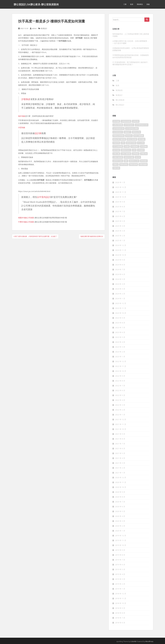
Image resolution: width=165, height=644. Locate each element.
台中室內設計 (44, 197)
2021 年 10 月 (121, 429)
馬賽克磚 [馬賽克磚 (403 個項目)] (116, 168)
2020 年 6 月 (120, 507)
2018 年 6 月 (120, 623)
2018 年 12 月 (121, 594)
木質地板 (22, 127)
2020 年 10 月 (121, 487)
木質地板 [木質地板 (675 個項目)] (144, 146)
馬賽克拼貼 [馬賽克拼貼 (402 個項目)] (124, 164)
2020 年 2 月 (120, 526)
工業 (125, 4)
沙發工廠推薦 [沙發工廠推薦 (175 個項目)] (126, 154)
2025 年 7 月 (120, 211)
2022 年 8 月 (120, 381)
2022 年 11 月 (121, 366)
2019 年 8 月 (120, 555)
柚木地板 (22, 116)
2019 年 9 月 (120, 550)
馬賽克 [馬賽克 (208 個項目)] (116, 164)
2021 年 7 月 (120, 444)
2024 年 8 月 (120, 265)
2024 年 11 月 (121, 250)
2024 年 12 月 (121, 245)
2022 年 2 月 (120, 410)
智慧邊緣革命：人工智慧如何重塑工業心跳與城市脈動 (131, 35)
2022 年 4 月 (120, 400)
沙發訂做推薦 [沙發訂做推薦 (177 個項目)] (118, 157)
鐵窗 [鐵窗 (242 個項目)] (126, 161)
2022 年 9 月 (120, 376)
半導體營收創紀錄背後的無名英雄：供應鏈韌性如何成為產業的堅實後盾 (131, 56)
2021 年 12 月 (121, 419)
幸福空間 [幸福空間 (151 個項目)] (116, 143)
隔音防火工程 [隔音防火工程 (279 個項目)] (134, 161)
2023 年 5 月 (120, 337)
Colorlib (133, 641)
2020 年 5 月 (120, 511)
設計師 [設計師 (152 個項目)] (138, 157)
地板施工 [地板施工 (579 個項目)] (127, 132)
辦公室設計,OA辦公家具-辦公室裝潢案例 (36, 4)
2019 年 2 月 (120, 584)
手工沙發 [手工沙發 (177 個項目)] (141, 143)
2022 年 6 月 (120, 390)
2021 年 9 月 (120, 434)
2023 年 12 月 (121, 303)
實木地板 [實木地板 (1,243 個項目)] (142, 139)
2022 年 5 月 (120, 395)
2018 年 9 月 (120, 608)
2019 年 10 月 (121, 545)
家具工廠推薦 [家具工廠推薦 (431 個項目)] (139, 136)
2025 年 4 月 (120, 226)
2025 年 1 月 (120, 240)
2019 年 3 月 (120, 579)
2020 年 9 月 (120, 492)
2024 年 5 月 (120, 279)
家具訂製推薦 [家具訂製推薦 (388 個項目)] (132, 139)
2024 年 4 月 (120, 284)
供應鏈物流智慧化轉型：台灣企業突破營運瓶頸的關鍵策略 (131, 49)
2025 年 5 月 (120, 221)
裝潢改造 (119, 90)
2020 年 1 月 (120, 531)
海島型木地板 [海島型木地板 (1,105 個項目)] (129, 157)
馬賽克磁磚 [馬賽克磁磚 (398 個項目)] (143, 164)
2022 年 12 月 (121, 361)
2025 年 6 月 (120, 216)
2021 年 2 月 (120, 468)
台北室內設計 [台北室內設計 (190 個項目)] (118, 132)
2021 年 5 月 (120, 453)
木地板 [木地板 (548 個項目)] (127, 146)
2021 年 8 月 (120, 439)
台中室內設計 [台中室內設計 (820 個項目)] (129, 125)
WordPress (149, 641)
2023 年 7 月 (120, 328)
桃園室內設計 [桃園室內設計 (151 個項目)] (126, 150)
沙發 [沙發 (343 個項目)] (134, 150)
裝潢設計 (44, 28)
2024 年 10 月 (121, 255)
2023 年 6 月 (120, 332)
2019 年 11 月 (121, 540)
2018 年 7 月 (120, 618)
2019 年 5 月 (120, 569)
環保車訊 (140, 4)
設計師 (38, 133)
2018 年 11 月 (121, 598)
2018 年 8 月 (120, 613)
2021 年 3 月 (120, 463)
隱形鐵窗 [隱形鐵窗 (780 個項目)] (144, 161)
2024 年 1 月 (120, 298)
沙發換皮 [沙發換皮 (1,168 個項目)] (136, 154)
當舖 (148, 4)
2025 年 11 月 (121, 192)
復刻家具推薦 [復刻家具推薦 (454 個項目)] (131, 143)
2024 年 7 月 (120, 269)
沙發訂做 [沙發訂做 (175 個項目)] (144, 154)
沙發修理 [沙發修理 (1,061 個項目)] (141, 150)
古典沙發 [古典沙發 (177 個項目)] (136, 121)
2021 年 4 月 (120, 458)
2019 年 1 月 (120, 589)
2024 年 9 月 (120, 260)
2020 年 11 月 (121, 482)
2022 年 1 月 (120, 415)
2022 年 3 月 (120, 405)
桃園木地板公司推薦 (26, 218)
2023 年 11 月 (121, 308)
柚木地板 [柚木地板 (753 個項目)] (116, 150)
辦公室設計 (120, 105)
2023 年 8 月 (120, 323)
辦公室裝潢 (120, 100)
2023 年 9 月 (120, 318)
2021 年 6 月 (120, 448)
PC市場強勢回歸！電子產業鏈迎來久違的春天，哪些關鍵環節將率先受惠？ (131, 63)
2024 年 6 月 (120, 274)
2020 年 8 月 (120, 497)
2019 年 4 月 (120, 574)
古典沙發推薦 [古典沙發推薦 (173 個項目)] (118, 125)
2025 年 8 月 (120, 207)
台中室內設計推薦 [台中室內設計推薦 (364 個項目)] (132, 128)
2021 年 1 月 (120, 473)
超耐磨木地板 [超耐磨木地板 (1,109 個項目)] (118, 161)
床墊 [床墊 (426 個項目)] (123, 143)
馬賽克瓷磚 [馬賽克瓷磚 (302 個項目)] (133, 164)
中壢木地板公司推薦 (26, 222)
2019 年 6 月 (120, 565)
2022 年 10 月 (121, 371)
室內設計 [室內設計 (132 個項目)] (129, 136)
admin (34, 28)
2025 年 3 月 (120, 231)
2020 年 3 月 (120, 521)
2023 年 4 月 (120, 342)
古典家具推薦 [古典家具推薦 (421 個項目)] (126, 121)
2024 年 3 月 (120, 289)
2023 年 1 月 (120, 357)
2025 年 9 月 (120, 202)
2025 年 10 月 (121, 197)
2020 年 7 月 (120, 502)
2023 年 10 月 (121, 313)
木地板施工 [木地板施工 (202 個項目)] (135, 146)
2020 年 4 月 (120, 516)
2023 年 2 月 (120, 352)
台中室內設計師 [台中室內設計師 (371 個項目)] (119, 128)
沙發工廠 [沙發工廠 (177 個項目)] (116, 154)
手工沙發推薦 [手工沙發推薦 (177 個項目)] (118, 146)
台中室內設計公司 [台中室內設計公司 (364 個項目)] (142, 125)
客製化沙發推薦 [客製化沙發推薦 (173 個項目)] (119, 136)
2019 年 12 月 (121, 536)
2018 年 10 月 (121, 603)
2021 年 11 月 (121, 424)
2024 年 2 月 (120, 294)
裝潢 (132, 4)
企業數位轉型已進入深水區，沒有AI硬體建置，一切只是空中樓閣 (131, 42)
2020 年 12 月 (121, 477)
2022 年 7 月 (120, 386)
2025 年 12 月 (121, 187)
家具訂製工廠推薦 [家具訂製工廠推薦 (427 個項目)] (119, 139)
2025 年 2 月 (120, 236)
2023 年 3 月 (120, 347)
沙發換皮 (26, 99)
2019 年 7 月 (120, 560)
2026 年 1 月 (120, 182)
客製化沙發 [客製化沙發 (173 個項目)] (136, 132)
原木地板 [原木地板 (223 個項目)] (116, 121)
